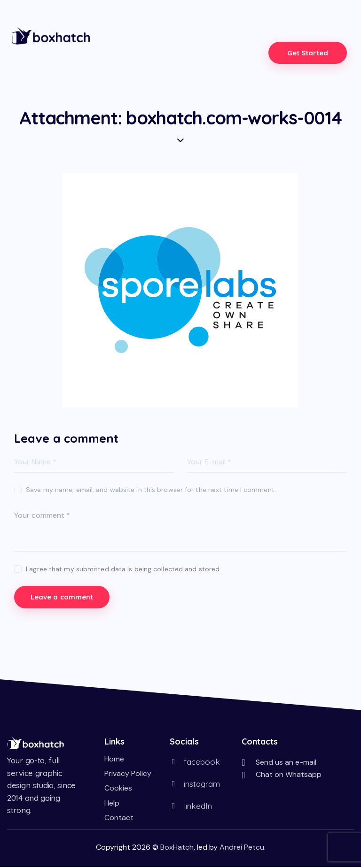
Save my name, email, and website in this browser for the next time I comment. (151, 490)
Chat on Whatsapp (289, 775)
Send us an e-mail (286, 763)
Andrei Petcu (242, 848)
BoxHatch (177, 848)
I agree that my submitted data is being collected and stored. (123, 569)
